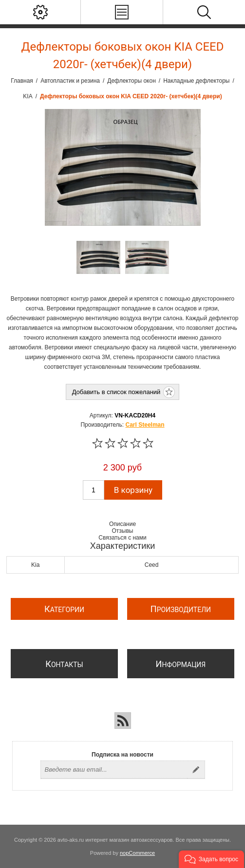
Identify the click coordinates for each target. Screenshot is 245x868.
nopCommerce (137, 853)
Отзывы (123, 531)
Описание (122, 524)
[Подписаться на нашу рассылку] (114, 770)
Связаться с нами (122, 538)
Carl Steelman (145, 425)
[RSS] (123, 721)
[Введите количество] (94, 490)
